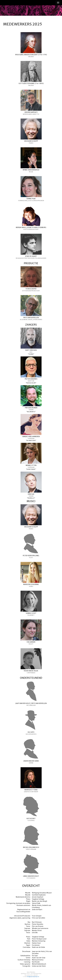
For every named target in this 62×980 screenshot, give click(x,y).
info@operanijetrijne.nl (33, 977)
